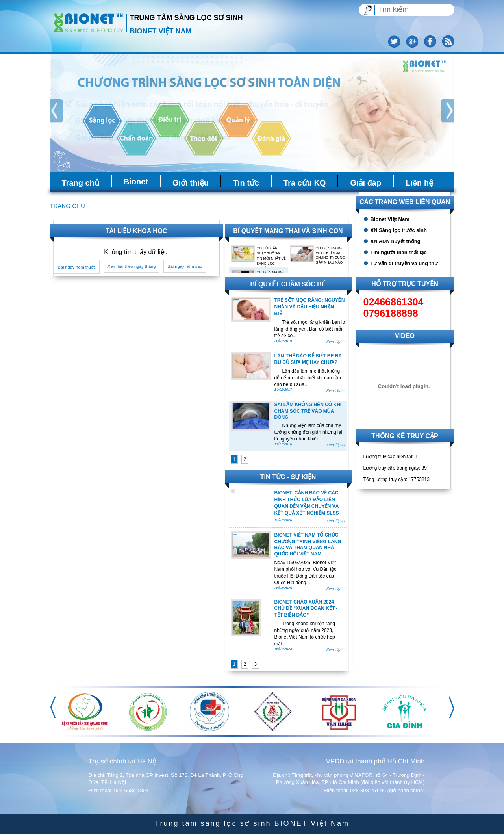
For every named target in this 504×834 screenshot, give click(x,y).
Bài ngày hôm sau (185, 266)
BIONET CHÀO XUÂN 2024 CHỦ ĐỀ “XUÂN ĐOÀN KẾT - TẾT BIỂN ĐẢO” (306, 608)
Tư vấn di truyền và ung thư (404, 263)
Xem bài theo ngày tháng (132, 266)
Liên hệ (419, 183)
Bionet (136, 182)
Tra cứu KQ (305, 183)
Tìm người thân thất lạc (399, 252)
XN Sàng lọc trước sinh (399, 230)
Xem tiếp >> (336, 342)
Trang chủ (81, 183)
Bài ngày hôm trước (77, 267)
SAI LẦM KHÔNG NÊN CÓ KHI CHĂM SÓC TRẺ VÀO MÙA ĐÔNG (308, 411)
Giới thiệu (191, 183)
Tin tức (246, 183)
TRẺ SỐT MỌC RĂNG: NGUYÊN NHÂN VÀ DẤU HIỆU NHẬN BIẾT (310, 307)
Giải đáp (366, 183)
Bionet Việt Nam (390, 219)
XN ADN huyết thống (396, 241)
